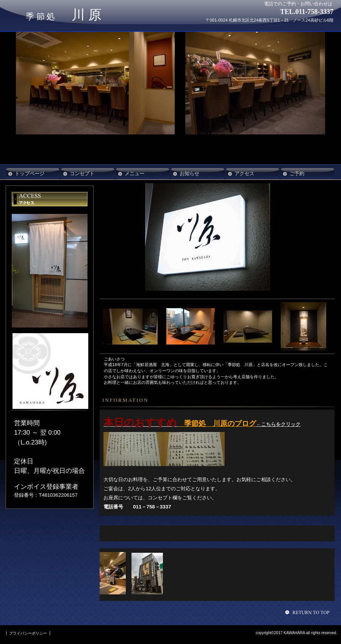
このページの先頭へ (308, 612)
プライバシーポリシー (28, 633)
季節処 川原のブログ (217, 423)
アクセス (50, 199)
